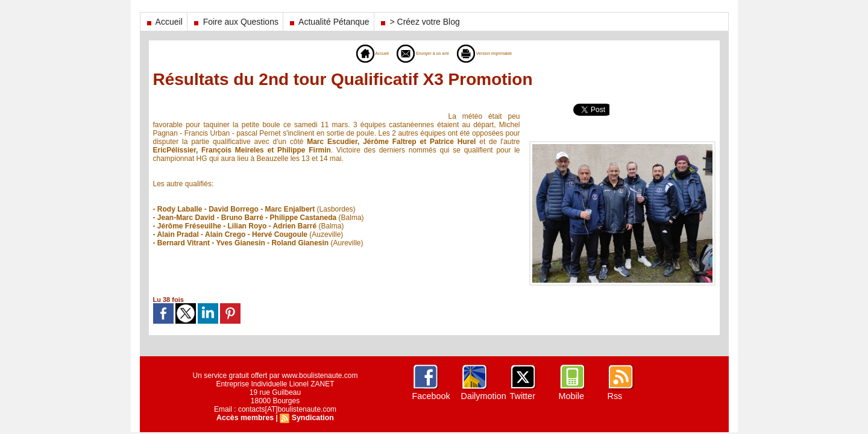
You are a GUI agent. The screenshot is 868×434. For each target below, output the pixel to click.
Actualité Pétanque (329, 22)
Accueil (164, 22)
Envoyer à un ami (415, 53)
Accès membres (246, 418)
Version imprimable (502, 53)
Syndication (312, 418)
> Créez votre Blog (419, 22)
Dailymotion (483, 396)
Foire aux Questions (235, 22)
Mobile (571, 396)
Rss (615, 396)
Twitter (522, 396)
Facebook (431, 396)
